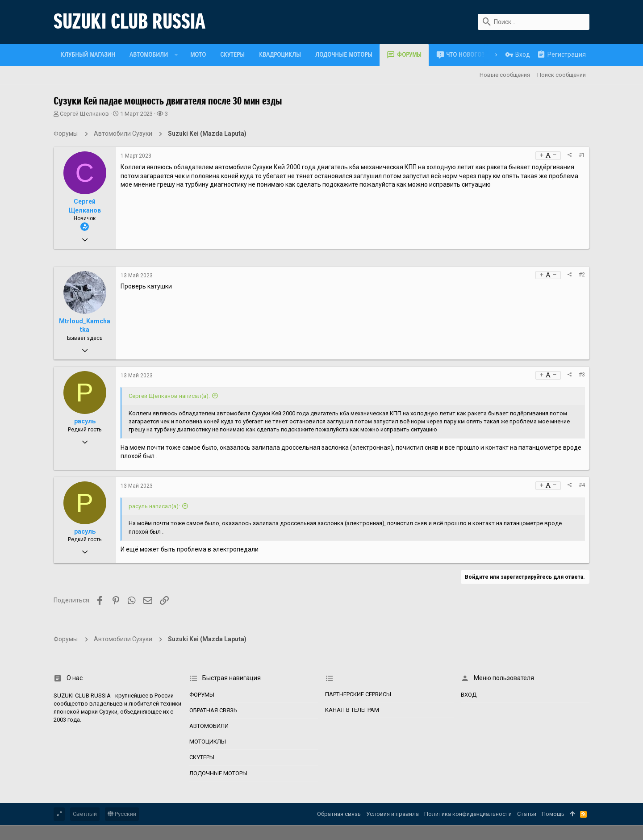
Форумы (202, 695)
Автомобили (209, 726)
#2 (582, 275)
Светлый (85, 814)
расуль (85, 421)
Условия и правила (392, 814)
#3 (582, 375)
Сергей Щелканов (84, 114)
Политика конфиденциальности (468, 814)
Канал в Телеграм (352, 710)
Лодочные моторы (218, 773)
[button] (176, 55)
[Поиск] (534, 22)
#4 (582, 485)
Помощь (553, 814)
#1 (582, 155)
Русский (122, 814)
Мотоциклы (208, 742)
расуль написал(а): (154, 506)
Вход (469, 695)
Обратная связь (213, 710)
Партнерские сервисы (358, 694)
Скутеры (202, 757)
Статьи (527, 814)
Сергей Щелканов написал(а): (169, 396)
